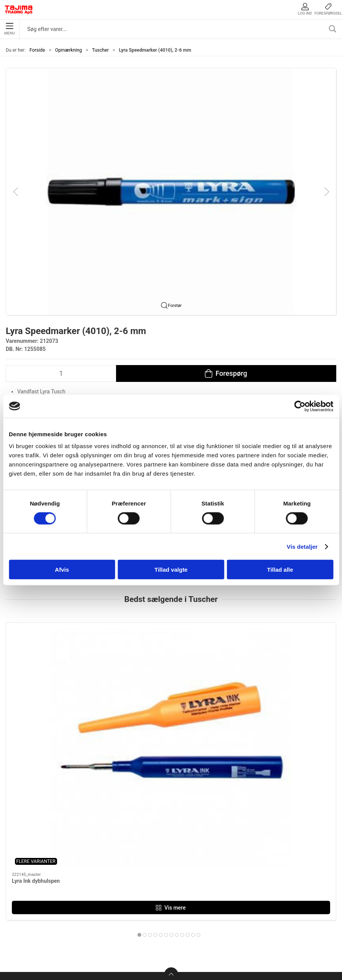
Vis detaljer (302, 546)
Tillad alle (280, 570)
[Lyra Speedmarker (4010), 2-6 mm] (283, 664)
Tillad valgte (171, 570)
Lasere (140, 904)
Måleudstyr (146, 845)
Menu (9, 29)
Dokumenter (257, 892)
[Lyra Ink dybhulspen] (59, 664)
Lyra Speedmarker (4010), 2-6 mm (278, 713)
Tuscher (100, 50)
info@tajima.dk (82, 914)
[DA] (19, 10)
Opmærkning (69, 50)
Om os (250, 845)
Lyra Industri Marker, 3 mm (156, 713)
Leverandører (259, 880)
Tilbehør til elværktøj (158, 880)
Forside (37, 50)
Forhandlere (257, 904)
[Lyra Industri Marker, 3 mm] (171, 664)
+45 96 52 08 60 (83, 906)
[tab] (161, 766)
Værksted (254, 868)
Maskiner (143, 857)
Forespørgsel (328, 9)
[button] (171, 191)
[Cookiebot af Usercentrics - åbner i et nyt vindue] (300, 406)
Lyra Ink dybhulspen (36, 713)
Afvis (62, 570)
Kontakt (251, 857)
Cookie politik (259, 916)
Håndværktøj (148, 868)
